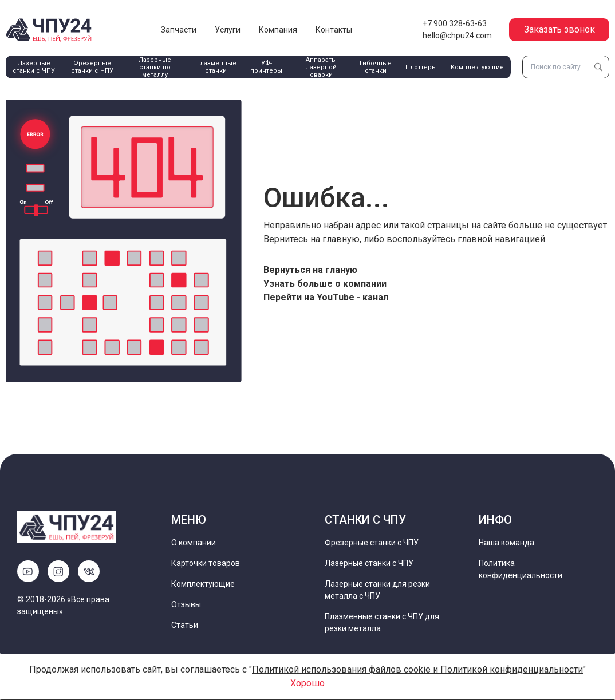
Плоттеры (421, 67)
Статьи (185, 625)
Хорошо (307, 683)
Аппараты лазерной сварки (321, 67)
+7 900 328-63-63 (455, 23)
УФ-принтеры (266, 67)
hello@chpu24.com (457, 35)
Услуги (228, 30)
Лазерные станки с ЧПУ (34, 67)
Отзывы (186, 604)
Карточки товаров (206, 563)
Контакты (334, 30)
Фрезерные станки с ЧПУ (92, 67)
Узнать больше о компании (325, 284)
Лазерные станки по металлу (155, 67)
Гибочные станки (376, 67)
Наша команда (506, 543)
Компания (278, 30)
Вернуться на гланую (310, 270)
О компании (194, 543)
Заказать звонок (559, 29)
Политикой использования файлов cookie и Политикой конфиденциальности (417, 669)
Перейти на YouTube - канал (326, 297)
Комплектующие (477, 67)
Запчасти (179, 30)
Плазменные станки (216, 67)
